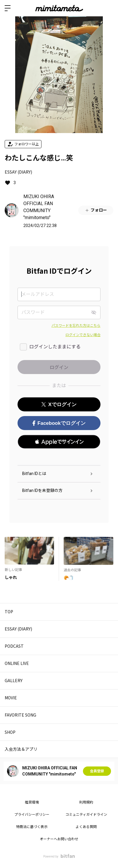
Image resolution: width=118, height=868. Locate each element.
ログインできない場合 (83, 335)
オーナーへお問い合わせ (59, 839)
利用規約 (86, 802)
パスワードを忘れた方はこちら (76, 326)
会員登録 (97, 771)
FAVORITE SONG (20, 715)
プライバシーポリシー (32, 815)
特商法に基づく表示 (32, 827)
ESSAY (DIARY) (18, 172)
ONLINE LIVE (17, 663)
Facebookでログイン (59, 423)
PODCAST (14, 646)
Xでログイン (59, 405)
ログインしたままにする (55, 347)
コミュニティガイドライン (86, 815)
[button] (59, 442)
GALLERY (14, 680)
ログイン (109, 8)
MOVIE (11, 698)
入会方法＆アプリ (21, 749)
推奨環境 (32, 802)
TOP (9, 612)
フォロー (96, 210)
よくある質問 (86, 827)
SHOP (10, 732)
